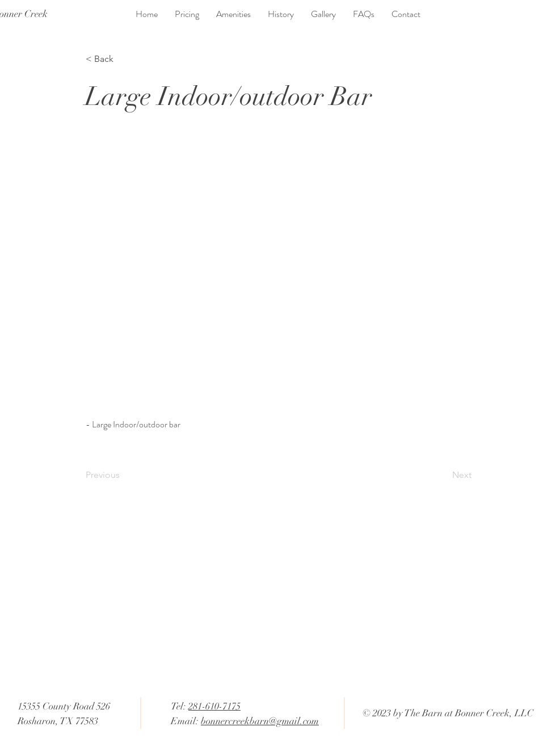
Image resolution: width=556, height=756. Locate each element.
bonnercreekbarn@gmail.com (260, 721)
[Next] (443, 475)
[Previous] (123, 475)
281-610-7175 (214, 706)
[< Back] (123, 59)
